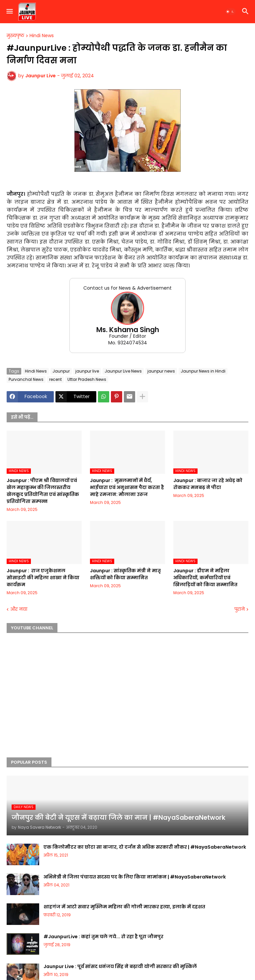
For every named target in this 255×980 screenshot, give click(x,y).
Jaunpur (61, 371)
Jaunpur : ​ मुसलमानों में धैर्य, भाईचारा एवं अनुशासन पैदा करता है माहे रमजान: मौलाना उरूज (127, 487)
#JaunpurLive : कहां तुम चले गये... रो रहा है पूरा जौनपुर (103, 937)
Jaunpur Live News (123, 371)
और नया (19, 609)
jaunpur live (87, 371)
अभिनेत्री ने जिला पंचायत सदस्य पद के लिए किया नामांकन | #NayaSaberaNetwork (135, 877)
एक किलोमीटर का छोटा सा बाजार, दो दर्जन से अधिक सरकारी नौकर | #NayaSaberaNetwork (145, 847)
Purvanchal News (26, 379)
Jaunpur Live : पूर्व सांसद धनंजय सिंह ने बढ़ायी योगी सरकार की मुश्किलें (120, 966)
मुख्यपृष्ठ (15, 36)
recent (55, 379)
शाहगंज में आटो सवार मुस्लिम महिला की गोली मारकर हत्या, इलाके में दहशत (124, 907)
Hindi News (42, 36)
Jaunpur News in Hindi (203, 371)
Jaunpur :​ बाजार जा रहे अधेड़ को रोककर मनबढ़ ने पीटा (208, 484)
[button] (9, 12)
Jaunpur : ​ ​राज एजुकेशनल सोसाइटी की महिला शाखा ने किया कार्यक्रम (43, 578)
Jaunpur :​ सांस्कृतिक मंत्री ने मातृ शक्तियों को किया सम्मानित (125, 574)
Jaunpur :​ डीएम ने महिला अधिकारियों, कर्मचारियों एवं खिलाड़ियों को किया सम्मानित (205, 578)
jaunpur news (161, 371)
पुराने (240, 609)
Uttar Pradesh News (87, 379)
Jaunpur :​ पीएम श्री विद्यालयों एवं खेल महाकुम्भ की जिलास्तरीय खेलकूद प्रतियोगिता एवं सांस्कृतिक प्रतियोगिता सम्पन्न (43, 491)
